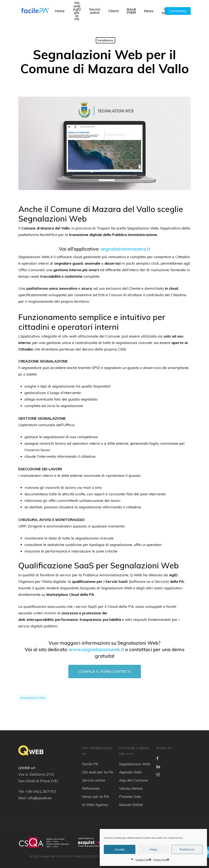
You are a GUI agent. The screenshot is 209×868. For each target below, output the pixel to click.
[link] (35, 11)
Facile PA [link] (90, 764)
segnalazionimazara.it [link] (125, 249)
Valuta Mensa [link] (131, 788)
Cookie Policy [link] (143, 860)
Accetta (120, 849)
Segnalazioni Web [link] (135, 764)
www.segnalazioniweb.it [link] (96, 649)
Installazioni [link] (106, 40)
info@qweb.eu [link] (40, 798)
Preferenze (187, 849)
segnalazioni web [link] (33, 698)
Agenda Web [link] (130, 772)
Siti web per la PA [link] (98, 772)
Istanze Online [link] (131, 805)
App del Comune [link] (133, 780)
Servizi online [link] (94, 780)
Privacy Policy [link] (161, 860)
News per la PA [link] (96, 796)
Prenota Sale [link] (130, 796)
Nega (153, 849)
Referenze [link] (91, 788)
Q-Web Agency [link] (95, 805)
